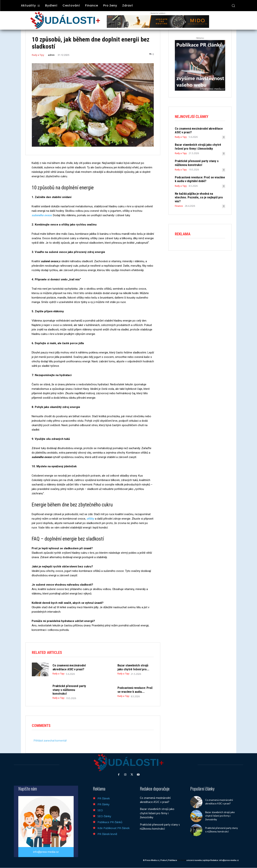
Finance (179, 206)
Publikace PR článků (110, 822)
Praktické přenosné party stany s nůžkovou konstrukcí (69, 690)
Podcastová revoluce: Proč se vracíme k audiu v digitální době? (200, 179)
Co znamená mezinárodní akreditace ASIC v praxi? (69, 667)
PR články (104, 804)
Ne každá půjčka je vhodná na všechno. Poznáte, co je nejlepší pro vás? (199, 197)
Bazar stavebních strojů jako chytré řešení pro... (133, 667)
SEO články (104, 816)
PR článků (182, 860)
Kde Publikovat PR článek (114, 828)
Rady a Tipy (38, 55)
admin (51, 55)
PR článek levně (107, 834)
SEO (100, 810)
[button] (233, 6)
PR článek (104, 798)
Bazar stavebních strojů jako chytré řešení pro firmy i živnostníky (198, 147)
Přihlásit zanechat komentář (50, 741)
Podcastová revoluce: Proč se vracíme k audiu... (135, 690)
